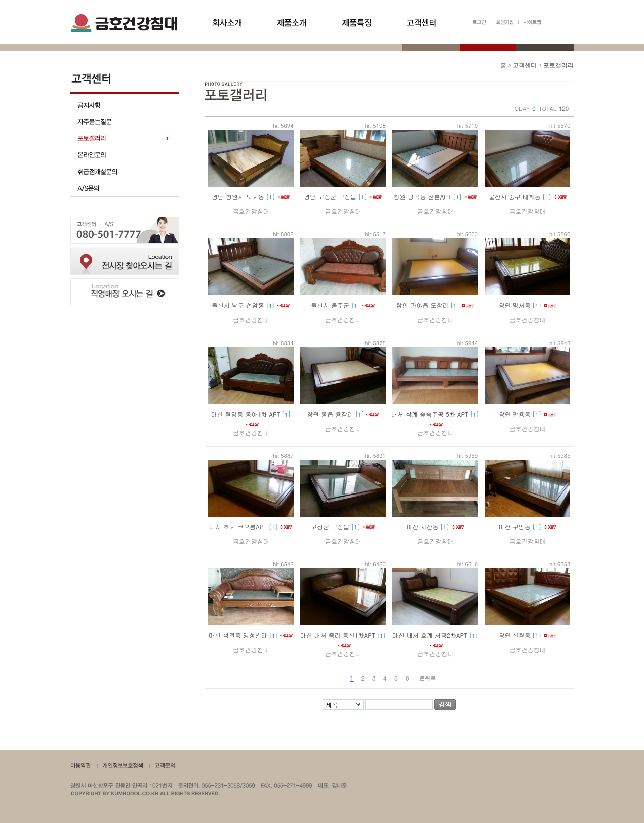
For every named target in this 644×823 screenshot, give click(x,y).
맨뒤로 (427, 678)
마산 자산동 (423, 526)
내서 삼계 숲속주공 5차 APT (430, 414)
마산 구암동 (515, 526)
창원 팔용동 (515, 414)
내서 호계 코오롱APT (238, 526)
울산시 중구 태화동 (515, 196)
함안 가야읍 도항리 (423, 305)
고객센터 (525, 65)
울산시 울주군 (330, 305)
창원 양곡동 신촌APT (422, 196)
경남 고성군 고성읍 (330, 196)
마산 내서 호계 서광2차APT (430, 635)
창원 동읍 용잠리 (330, 414)
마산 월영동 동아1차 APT (245, 414)
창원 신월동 (515, 635)
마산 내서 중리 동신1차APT (338, 635)
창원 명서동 (515, 305)
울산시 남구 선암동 (238, 305)
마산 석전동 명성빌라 (238, 635)
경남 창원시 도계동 (238, 196)
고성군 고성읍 (330, 526)
